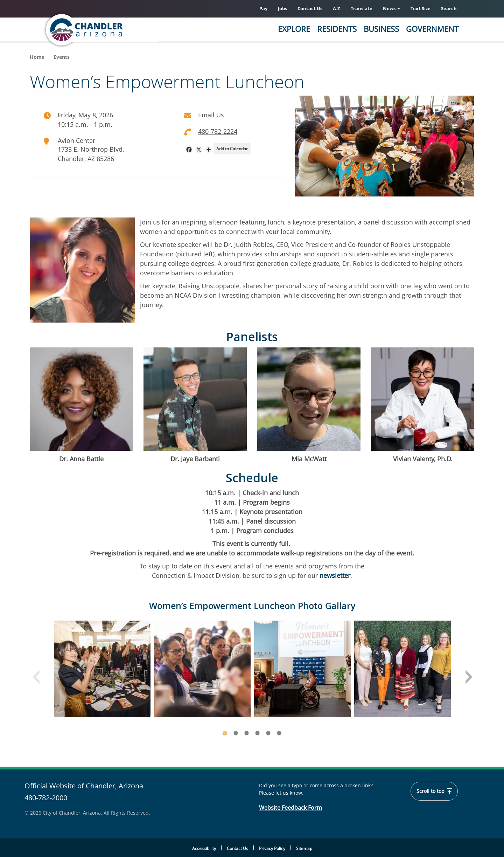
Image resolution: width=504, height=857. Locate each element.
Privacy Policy (272, 849)
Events (62, 57)
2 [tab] (236, 733)
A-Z (337, 8)
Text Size (421, 8)
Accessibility (204, 849)
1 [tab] (225, 733)
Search (449, 8)
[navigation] (189, 150)
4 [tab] (257, 733)
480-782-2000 (46, 798)
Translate (362, 8)
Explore (294, 29)
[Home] (112, 30)
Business (381, 29)
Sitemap (304, 849)
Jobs (282, 8)
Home (37, 57)
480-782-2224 (218, 131)
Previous (37, 678)
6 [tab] (279, 733)
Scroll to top (434, 791)
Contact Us (310, 8)
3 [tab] (247, 733)
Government (432, 29)
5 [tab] (268, 733)
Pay (263, 8)
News (391, 8)
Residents (337, 29)
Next (468, 678)
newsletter (334, 576)
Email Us (211, 115)
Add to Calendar (232, 149)
